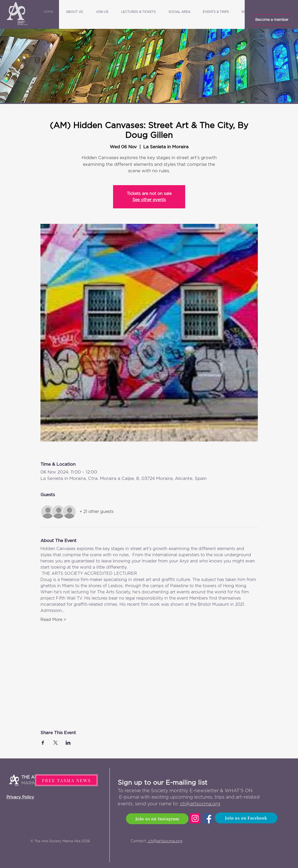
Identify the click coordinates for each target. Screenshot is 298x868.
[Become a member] (272, 20)
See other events (149, 200)
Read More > (53, 620)
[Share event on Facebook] (43, 743)
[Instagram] (195, 818)
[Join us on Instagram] (157, 819)
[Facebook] (208, 818)
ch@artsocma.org (200, 804)
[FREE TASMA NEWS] (66, 780)
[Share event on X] (56, 743)
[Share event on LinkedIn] (68, 743)
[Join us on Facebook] (246, 818)
